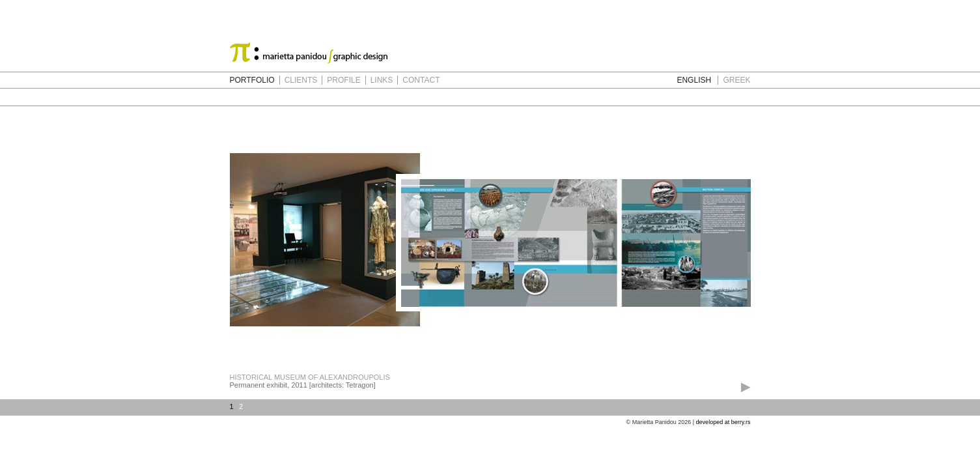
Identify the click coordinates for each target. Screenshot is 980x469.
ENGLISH (694, 80)
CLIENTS (301, 80)
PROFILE (343, 80)
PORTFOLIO (252, 80)
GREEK (736, 80)
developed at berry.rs (723, 422)
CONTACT (421, 80)
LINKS (382, 80)
